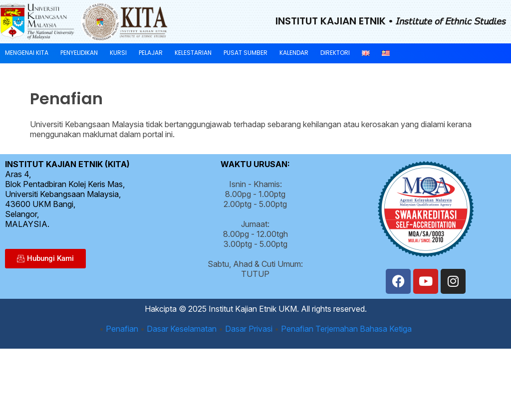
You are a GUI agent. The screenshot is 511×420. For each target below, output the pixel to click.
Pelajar (151, 53)
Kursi (118, 53)
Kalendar (294, 53)
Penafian (122, 329)
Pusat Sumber (246, 53)
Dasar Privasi (249, 329)
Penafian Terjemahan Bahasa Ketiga (346, 329)
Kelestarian (193, 53)
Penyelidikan (79, 53)
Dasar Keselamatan (182, 329)
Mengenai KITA (27, 53)
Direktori (335, 53)
